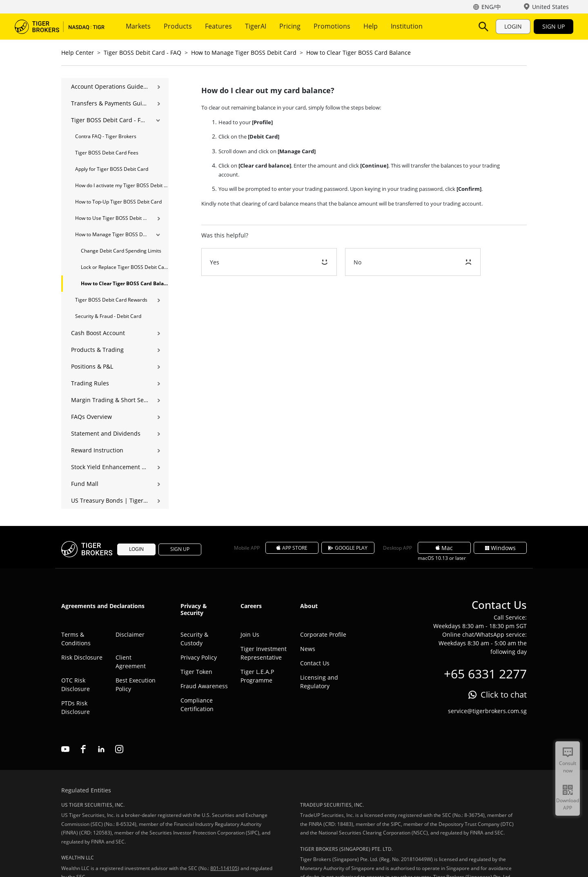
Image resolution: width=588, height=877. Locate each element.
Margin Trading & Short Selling (110, 400)
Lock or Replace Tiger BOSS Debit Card (125, 267)
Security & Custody (194, 639)
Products (178, 26)
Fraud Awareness (204, 686)
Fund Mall (85, 484)
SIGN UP (553, 26)
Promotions (332, 26)
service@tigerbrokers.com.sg (487, 711)
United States (550, 7)
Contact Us (315, 663)
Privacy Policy (199, 657)
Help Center (78, 53)
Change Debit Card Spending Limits (121, 251)
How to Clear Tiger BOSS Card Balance (359, 53)
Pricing (290, 26)
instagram (119, 749)
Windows (500, 548)
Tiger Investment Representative (264, 653)
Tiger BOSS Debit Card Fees (107, 153)
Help (371, 26)
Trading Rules (90, 383)
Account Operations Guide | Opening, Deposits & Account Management (110, 86)
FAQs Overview (91, 417)
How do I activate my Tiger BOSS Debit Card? (122, 185)
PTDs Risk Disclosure (76, 707)
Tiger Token (196, 672)
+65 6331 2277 (485, 674)
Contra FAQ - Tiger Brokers (106, 136)
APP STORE (292, 548)
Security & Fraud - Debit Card (108, 316)
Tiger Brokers (60, 27)
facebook (83, 749)
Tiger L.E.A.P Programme (257, 676)
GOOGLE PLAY (348, 548)
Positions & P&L (92, 366)
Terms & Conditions (76, 639)
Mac (444, 548)
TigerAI (256, 26)
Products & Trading (97, 350)
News (308, 649)
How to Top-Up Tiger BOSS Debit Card (118, 202)
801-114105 (224, 868)
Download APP (568, 804)
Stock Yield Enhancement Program (110, 467)
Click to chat (504, 695)
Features (218, 26)
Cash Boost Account (98, 333)
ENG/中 (491, 7)
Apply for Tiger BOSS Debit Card (112, 169)
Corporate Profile (323, 634)
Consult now (568, 767)
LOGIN (513, 26)
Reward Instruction (97, 450)
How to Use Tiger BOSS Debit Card (112, 218)
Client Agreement (131, 662)
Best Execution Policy (136, 685)
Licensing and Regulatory (319, 682)
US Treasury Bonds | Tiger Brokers (110, 500)
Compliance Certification (197, 705)
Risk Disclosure (82, 657)
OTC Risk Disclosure (76, 685)
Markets (138, 26)
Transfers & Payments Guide (110, 103)
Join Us (250, 634)
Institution (407, 26)
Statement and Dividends (106, 433)
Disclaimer (130, 634)
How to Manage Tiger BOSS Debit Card (244, 53)
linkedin (101, 749)
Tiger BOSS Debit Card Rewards (111, 300)
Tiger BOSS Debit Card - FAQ (143, 53)
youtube (65, 749)
